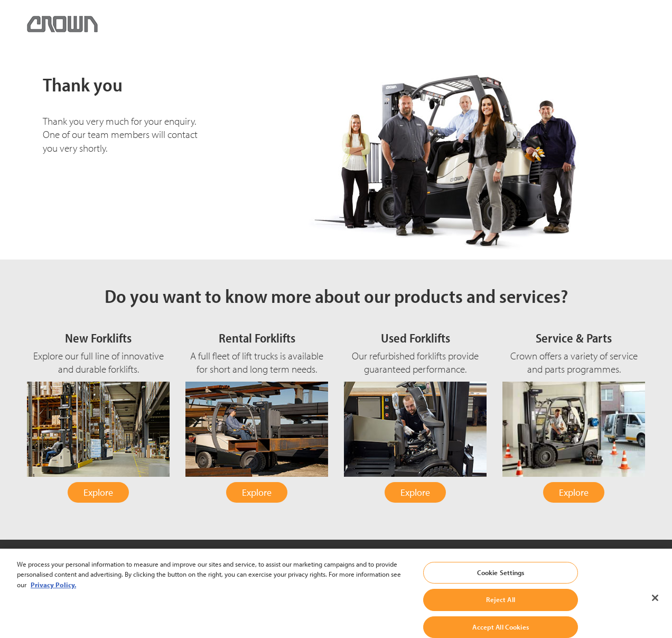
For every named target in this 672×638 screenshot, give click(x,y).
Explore (98, 492)
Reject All (500, 606)
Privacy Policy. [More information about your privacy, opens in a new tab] (53, 591)
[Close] (655, 604)
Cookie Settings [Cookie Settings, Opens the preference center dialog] (501, 579)
